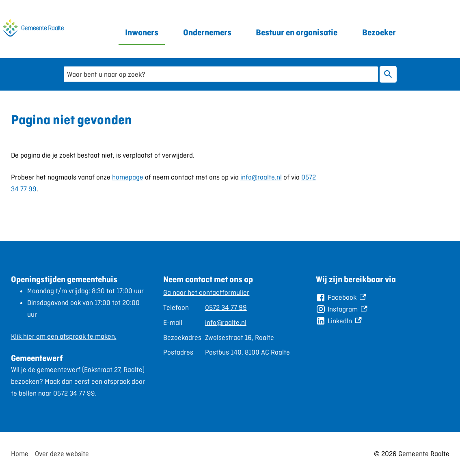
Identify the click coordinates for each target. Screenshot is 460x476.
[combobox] (221, 74)
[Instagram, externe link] (341, 309)
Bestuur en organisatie (297, 32)
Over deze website (62, 454)
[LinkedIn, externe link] (339, 321)
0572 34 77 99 (226, 307)
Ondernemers (207, 32)
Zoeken (388, 74)
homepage (128, 177)
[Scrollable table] (227, 322)
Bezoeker (379, 32)
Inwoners (142, 32)
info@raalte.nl (261, 177)
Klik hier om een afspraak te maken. (64, 336)
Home (20, 454)
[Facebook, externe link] (341, 297)
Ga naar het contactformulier (206, 292)
